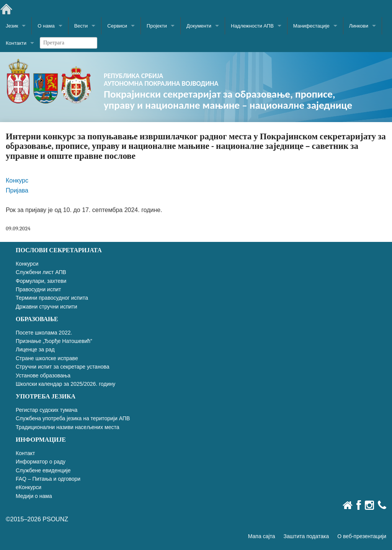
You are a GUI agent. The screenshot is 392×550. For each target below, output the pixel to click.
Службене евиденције (43, 470)
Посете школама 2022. (44, 333)
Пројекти (157, 26)
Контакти (16, 43)
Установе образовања (43, 375)
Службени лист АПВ (41, 272)
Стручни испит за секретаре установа (63, 367)
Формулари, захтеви (41, 281)
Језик (12, 26)
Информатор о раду (41, 462)
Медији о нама (34, 496)
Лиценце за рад (35, 349)
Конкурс (17, 180)
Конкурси (27, 264)
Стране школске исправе (47, 358)
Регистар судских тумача (47, 410)
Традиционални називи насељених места (68, 427)
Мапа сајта (262, 536)
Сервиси (117, 26)
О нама (46, 26)
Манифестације (311, 26)
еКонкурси (29, 487)
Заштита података (306, 536)
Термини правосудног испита (52, 298)
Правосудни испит (38, 289)
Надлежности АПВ (252, 26)
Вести (81, 26)
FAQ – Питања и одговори (48, 479)
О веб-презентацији (362, 536)
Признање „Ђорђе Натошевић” (54, 341)
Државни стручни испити (47, 307)
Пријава (17, 190)
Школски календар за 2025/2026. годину (65, 384)
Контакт (25, 453)
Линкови (359, 26)
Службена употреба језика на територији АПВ (73, 418)
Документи (199, 26)
